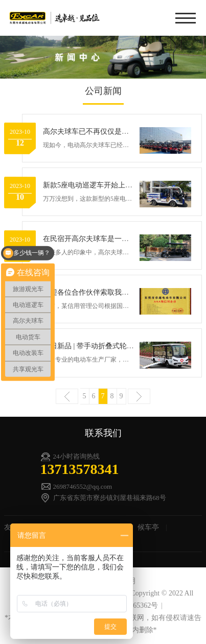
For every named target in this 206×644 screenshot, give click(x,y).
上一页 (67, 396)
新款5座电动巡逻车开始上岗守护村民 (102, 185)
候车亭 (148, 527)
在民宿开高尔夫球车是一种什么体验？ (104, 239)
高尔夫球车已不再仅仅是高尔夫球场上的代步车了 (122, 132)
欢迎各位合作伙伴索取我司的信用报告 (104, 292)
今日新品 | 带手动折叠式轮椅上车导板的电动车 (117, 346)
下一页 (139, 396)
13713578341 (80, 469)
